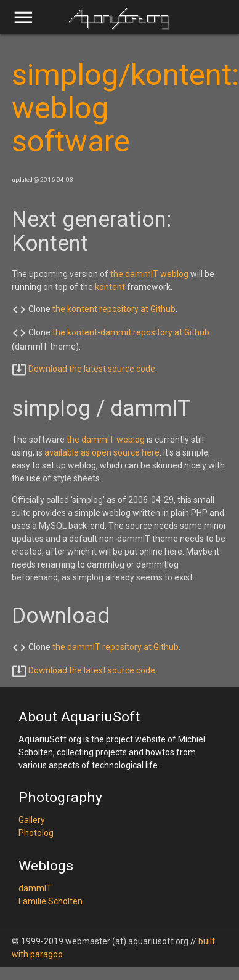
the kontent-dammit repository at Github (131, 332)
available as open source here (102, 452)
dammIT (35, 888)
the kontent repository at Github (114, 309)
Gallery (32, 820)
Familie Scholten (51, 901)
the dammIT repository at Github (115, 647)
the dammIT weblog (149, 274)
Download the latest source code (92, 369)
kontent (110, 287)
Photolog (36, 833)
